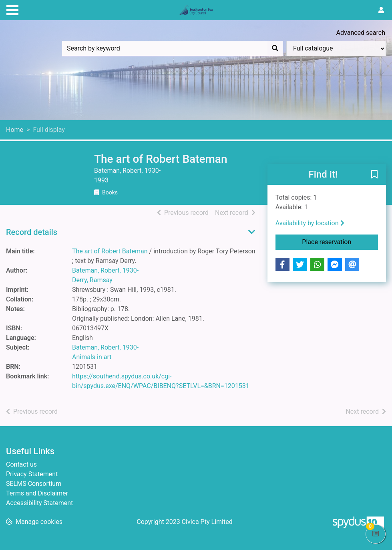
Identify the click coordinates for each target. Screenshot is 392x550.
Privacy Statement (32, 474)
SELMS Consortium (34, 484)
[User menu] (381, 10)
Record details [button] (32, 232)
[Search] (275, 49)
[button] (374, 175)
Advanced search (361, 33)
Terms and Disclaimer (37, 493)
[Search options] (336, 49)
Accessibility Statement (39, 503)
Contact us (21, 464)
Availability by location (310, 223)
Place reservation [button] (340, 241)
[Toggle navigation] (12, 9)
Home (15, 130)
